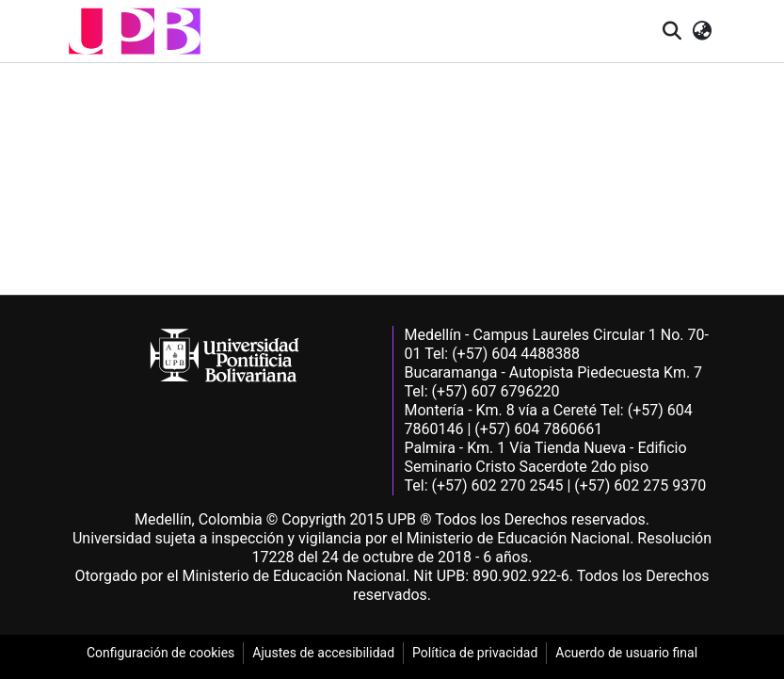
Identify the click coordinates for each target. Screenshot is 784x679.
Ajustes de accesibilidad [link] (323, 653)
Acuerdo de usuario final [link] (626, 653)
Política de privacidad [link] (475, 653)
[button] (135, 31)
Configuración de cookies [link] (160, 653)
